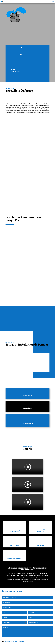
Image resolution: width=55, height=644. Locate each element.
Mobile (13, 72)
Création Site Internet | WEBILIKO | (19, 641)
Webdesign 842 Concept (37, 641)
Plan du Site (41, 639)
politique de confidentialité (17, 559)
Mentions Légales (14, 639)
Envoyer (49, 564)
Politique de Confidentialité (28, 639)
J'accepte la (13, 559)
